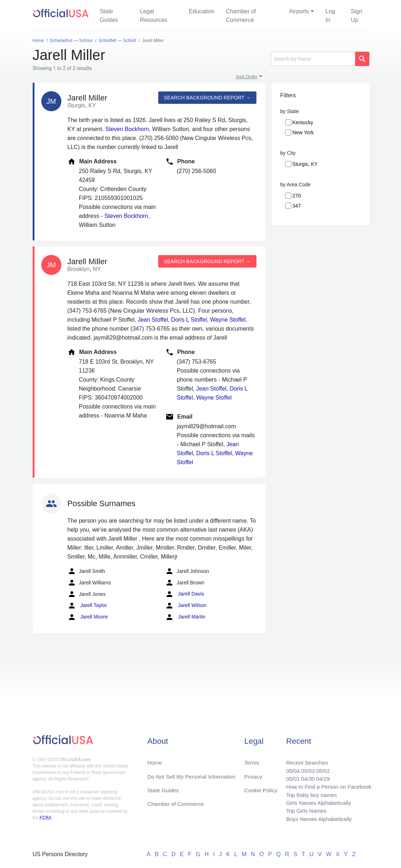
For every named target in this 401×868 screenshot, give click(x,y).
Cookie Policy (261, 787)
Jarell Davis (185, 594)
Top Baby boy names (308, 793)
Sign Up (356, 16)
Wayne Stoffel (228, 320)
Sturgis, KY (305, 164)
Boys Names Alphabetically (316, 819)
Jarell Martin (185, 617)
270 (297, 196)
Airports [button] (299, 11)
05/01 (289, 776)
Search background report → (207, 98)
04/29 (320, 776)
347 (297, 206)
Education (202, 11)
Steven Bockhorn (127, 129)
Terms (251, 758)
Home (155, 758)
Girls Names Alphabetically (316, 801)
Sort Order (247, 77)
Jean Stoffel (153, 320)
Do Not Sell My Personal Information (194, 773)
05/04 (289, 767)
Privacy (253, 773)
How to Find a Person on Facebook (327, 784)
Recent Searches (304, 758)
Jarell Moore (88, 617)
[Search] (313, 59)
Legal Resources (154, 16)
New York (303, 132)
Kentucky (303, 122)
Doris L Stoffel (189, 320)
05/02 (320, 767)
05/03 (304, 767)
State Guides (109, 16)
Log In (330, 16)
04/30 (304, 776)
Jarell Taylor (87, 606)
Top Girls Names (303, 810)
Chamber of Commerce (241, 16)
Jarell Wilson (186, 606)
